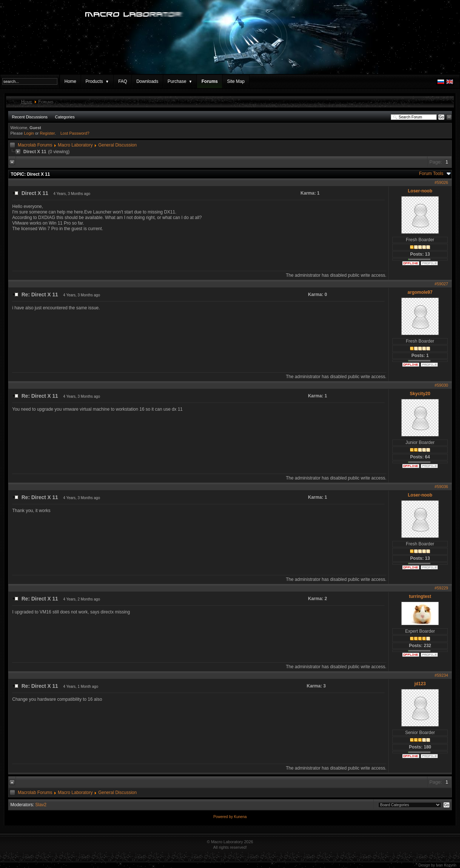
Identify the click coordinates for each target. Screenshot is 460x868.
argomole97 (420, 292)
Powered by (224, 817)
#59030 (441, 385)
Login (29, 133)
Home (70, 81)
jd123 (420, 684)
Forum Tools (431, 174)
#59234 (441, 675)
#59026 (441, 182)
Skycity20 (420, 394)
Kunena (240, 817)
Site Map (236, 81)
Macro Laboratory (75, 145)
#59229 (441, 588)
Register (47, 133)
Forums (209, 81)
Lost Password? (75, 133)
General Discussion (117, 145)
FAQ (122, 81)
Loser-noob (420, 191)
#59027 (441, 284)
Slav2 (41, 805)
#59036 (441, 487)
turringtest (420, 596)
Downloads (147, 81)
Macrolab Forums (35, 145)
